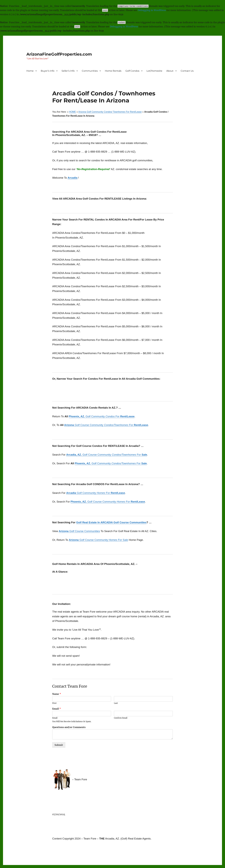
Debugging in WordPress (152, 10)
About (170, 71)
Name (57, 694)
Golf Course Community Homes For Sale (99, 540)
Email (57, 709)
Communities (90, 71)
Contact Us (187, 71)
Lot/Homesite (154, 71)
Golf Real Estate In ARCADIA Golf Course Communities (111, 522)
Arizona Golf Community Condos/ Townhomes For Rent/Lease (110, 112)
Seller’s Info (68, 71)
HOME (72, 112)
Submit (59, 745)
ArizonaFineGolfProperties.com (59, 54)
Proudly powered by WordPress (72, 858)
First (54, 703)
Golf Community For (102, 416)
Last (116, 703)
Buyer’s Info (48, 71)
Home (30, 71)
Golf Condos (132, 71)
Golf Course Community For (106, 425)
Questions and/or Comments (69, 727)
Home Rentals (113, 71)
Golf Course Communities (79, 531)
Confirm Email (121, 718)
